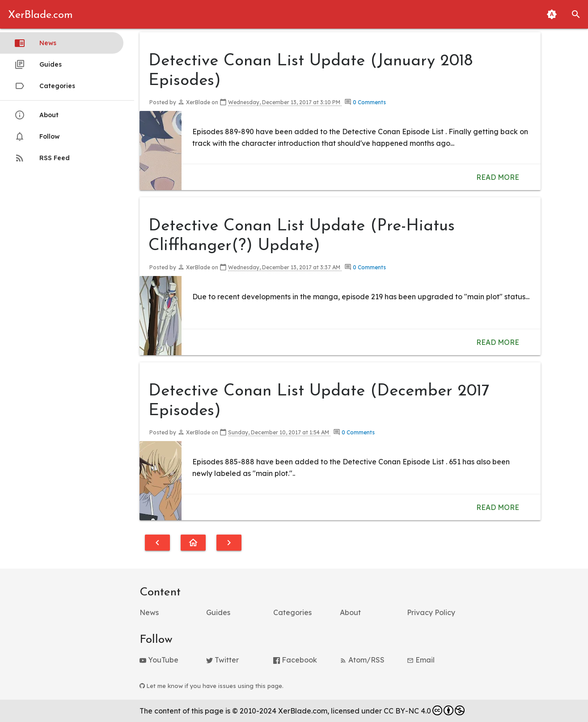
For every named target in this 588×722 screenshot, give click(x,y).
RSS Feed (42, 158)
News (35, 43)
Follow (37, 136)
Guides (38, 64)
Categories (45, 86)
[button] (576, 14)
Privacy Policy (431, 612)
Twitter (222, 660)
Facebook (295, 660)
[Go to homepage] (193, 543)
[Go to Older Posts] (229, 543)
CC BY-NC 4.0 (424, 710)
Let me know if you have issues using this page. (212, 686)
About (36, 115)
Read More (498, 177)
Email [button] (421, 660)
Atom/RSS (362, 660)
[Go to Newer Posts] (157, 543)
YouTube (159, 660)
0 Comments (369, 102)
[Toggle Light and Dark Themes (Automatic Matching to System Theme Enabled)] (552, 14)
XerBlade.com (40, 15)
